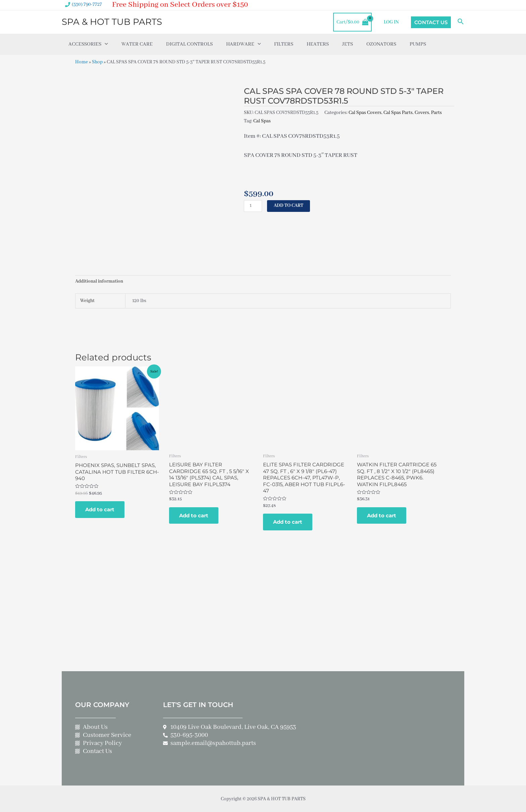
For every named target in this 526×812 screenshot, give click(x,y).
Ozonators (381, 44)
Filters (284, 44)
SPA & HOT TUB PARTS (112, 22)
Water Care (137, 44)
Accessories (88, 44)
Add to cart (288, 205)
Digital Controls (189, 44)
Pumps (418, 44)
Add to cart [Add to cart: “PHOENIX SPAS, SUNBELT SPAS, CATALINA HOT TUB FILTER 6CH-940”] (100, 509)
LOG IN (392, 22)
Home (82, 62)
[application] (105, 44)
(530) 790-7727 (87, 4)
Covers (422, 112)
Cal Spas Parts (398, 112)
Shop (97, 62)
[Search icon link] (461, 22)
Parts (436, 112)
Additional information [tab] (99, 282)
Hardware (244, 44)
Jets (348, 44)
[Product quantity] (253, 205)
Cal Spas (262, 120)
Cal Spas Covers (365, 112)
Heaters (318, 44)
